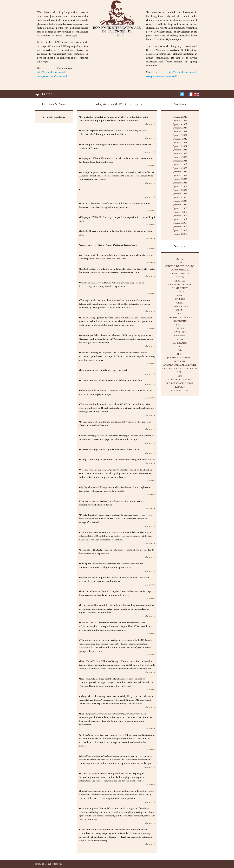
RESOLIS (180, 387)
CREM (180, 310)
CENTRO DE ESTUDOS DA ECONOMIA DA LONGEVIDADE (180, 270)
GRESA (180, 339)
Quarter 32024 (180, 142)
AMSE (180, 259)
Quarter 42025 (180, 124)
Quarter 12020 (180, 208)
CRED (180, 303)
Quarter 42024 (180, 139)
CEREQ (180, 277)
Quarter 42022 (180, 168)
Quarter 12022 (180, 179)
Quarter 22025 (180, 131)
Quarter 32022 (180, 172)
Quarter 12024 (180, 150)
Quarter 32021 (180, 186)
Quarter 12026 (180, 120)
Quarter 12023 (180, 164)
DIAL (180, 313)
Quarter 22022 (180, 175)
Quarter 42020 (180, 197)
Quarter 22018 (180, 234)
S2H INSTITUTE (180, 390)
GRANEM (180, 335)
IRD (180, 350)
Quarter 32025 (180, 128)
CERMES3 (180, 281)
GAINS (180, 328)
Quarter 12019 (180, 223)
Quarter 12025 (180, 135)
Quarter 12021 (180, 193)
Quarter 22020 (180, 205)
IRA (180, 347)
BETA (180, 262)
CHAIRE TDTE (180, 288)
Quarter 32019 (180, 215)
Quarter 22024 (180, 146)
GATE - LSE (180, 332)
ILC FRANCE (180, 343)
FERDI (180, 325)
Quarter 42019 (180, 212)
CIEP (180, 295)
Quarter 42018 (180, 226)
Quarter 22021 (180, 190)
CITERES (180, 299)
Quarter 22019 (180, 219)
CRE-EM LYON (180, 306)
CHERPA (180, 292)
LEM (180, 372)
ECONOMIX (180, 321)
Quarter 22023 (180, 161)
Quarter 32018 (180, 230)
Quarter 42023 (180, 153)
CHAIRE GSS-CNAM (180, 284)
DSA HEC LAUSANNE (180, 317)
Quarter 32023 (180, 157)
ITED (180, 354)
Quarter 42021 (180, 183)
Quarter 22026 (180, 117)
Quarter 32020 (180, 201)
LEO (180, 376)
